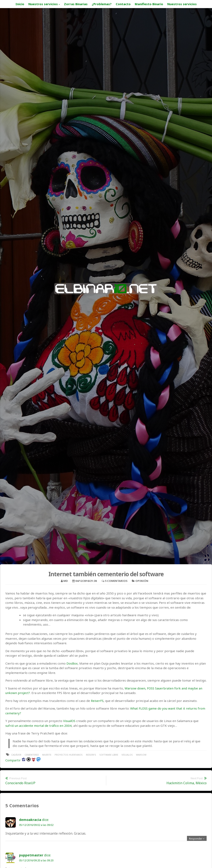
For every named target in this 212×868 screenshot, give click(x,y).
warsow (141, 755)
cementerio (32, 755)
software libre (109, 755)
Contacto (123, 4)
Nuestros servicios (43, 4)
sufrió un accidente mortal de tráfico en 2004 (39, 726)
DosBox (72, 663)
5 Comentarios (116, 581)
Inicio (20, 4)
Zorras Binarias (76, 4)
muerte (47, 755)
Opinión (142, 581)
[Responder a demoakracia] (197, 839)
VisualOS (69, 721)
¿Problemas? (102, 4)
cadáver (16, 755)
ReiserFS (97, 701)
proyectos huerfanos (69, 755)
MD (66, 581)
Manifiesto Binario (149, 4)
